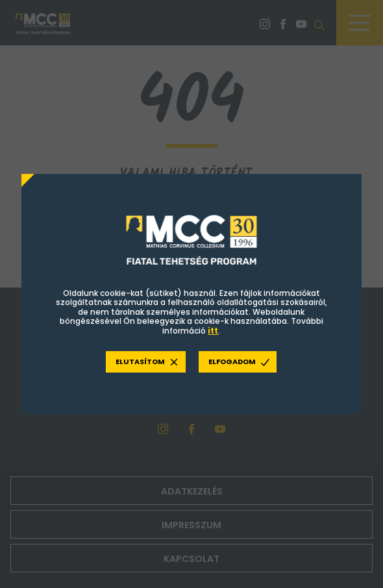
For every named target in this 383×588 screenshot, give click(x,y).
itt (213, 331)
